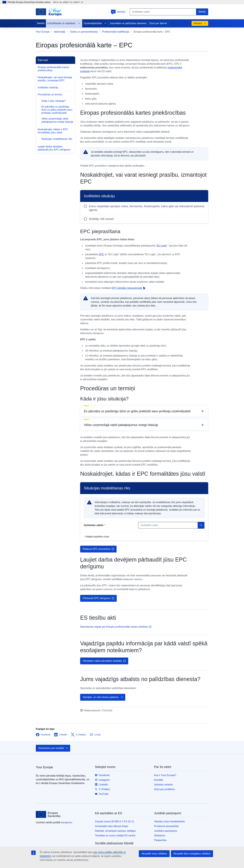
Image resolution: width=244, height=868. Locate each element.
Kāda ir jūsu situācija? (54, 101)
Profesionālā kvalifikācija (116, 32)
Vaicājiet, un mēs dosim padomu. (103, 697)
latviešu (118, 12)
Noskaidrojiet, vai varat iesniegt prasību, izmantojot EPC (55, 79)
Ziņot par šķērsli (158, 23)
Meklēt (41, 23)
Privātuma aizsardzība (166, 826)
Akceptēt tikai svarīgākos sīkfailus (192, 854)
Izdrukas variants (163, 785)
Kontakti (159, 780)
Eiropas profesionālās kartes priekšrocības (53, 69)
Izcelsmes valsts (94, 525)
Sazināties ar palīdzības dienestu (128, 23)
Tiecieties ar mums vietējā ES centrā (115, 836)
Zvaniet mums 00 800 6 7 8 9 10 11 (115, 821)
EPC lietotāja (129, 288)
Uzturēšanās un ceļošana (64, 23)
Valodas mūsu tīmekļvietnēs (169, 821)
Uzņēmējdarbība (95, 23)
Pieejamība (160, 840)
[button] (144, 411)
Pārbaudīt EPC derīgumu (98, 598)
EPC (101, 254)
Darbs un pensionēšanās (84, 32)
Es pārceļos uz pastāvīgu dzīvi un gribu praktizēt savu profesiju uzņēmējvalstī (57, 110)
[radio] (144, 208)
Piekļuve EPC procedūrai (98, 549)
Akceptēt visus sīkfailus (154, 854)
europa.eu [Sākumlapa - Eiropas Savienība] (67, 822)
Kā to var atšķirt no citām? (68, 2)
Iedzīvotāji (60, 32)
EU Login (162, 246)
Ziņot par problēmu (164, 789)
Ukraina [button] (200, 23)
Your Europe (43, 32)
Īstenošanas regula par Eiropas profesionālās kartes (116, 627)
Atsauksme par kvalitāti (53, 748)
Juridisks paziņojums (166, 831)
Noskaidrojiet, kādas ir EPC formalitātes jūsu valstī (53, 131)
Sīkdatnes (160, 836)
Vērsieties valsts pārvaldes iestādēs (104, 661)
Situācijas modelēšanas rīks (57, 139)
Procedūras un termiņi (50, 94)
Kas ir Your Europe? (165, 775)
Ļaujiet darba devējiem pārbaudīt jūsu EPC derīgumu (54, 148)
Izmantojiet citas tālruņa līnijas (111, 826)
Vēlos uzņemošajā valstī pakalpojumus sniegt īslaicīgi (57, 120)
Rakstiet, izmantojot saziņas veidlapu (115, 831)
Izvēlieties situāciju (48, 87)
